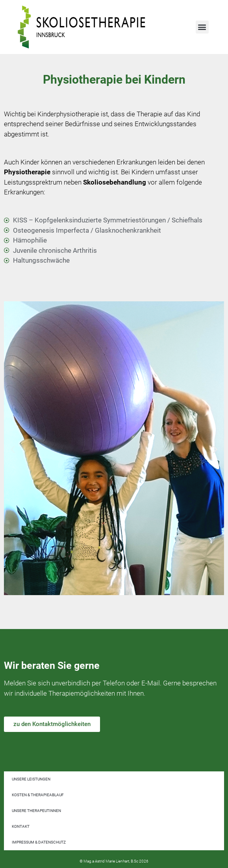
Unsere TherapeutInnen (36, 811)
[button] (202, 27)
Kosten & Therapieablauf (38, 795)
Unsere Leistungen (31, 779)
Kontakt (21, 826)
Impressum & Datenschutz (39, 842)
